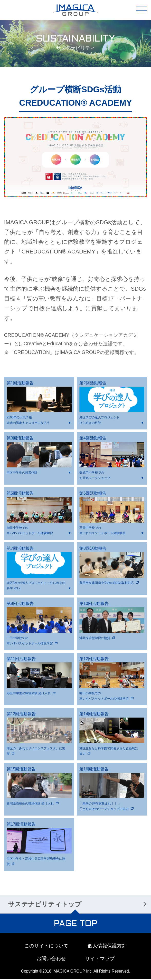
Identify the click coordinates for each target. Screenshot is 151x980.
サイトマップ (100, 959)
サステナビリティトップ (45, 905)
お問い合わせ (51, 959)
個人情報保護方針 (107, 946)
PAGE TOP (75, 925)
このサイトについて (46, 946)
